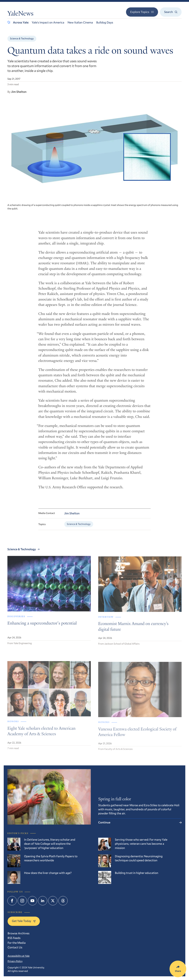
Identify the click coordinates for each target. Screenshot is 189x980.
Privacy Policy (15, 961)
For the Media (17, 943)
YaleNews (20, 14)
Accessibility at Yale (19, 956)
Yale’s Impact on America (48, 22)
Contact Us (15, 947)
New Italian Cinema (80, 22)
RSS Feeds (14, 938)
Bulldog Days (105, 22)
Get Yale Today (24, 921)
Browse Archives (19, 933)
